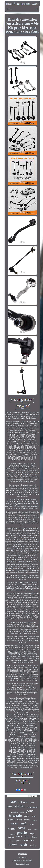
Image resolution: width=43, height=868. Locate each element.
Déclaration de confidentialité (22, 861)
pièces (11, 819)
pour (30, 811)
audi (23, 823)
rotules (29, 830)
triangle (15, 815)
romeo (35, 829)
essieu (14, 823)
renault (18, 841)
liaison (34, 837)
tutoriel (22, 812)
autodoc (33, 845)
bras (21, 828)
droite (19, 837)
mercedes (28, 840)
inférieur (24, 802)
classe (27, 837)
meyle (32, 834)
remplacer (15, 812)
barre (19, 820)
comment (34, 820)
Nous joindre (22, 857)
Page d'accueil (22, 854)
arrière (27, 820)
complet (31, 824)
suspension (16, 806)
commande (32, 807)
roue (34, 816)
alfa (12, 841)
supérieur (13, 834)
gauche (22, 833)
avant (13, 844)
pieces (27, 816)
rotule (24, 845)
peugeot (11, 837)
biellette (11, 829)
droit (14, 802)
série (32, 803)
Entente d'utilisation (22, 864)
